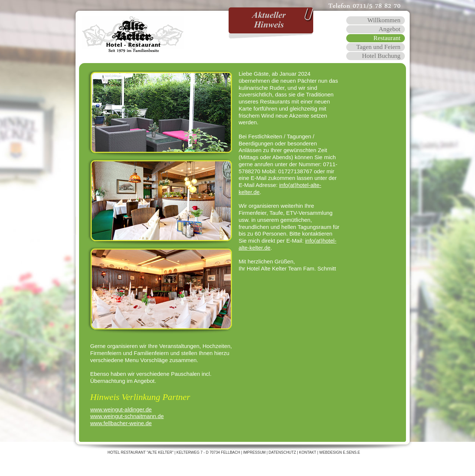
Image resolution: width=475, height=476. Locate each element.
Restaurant (387, 38)
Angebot (389, 29)
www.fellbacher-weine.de (121, 423)
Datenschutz (282, 452)
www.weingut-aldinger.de (121, 409)
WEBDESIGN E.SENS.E (340, 452)
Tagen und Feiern (378, 47)
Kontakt (308, 452)
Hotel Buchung (381, 56)
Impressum (254, 452)
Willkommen (384, 20)
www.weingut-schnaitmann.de (127, 416)
